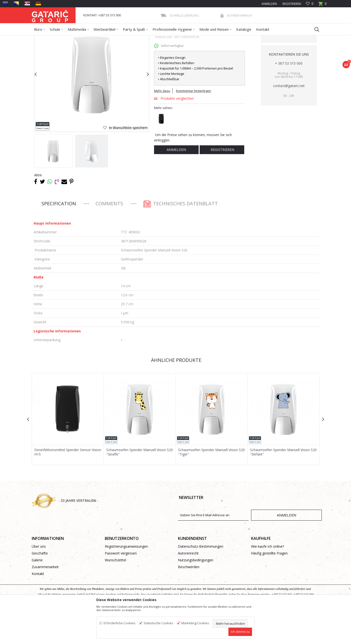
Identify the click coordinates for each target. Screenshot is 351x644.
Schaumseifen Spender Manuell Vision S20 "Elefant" (283, 487)
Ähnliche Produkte (175, 395)
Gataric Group (42, 38)
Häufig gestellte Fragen (269, 589)
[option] (53, 186)
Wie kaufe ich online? (268, 582)
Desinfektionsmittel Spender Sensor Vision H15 (68, 487)
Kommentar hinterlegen (194, 126)
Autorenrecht (188, 589)
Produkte (61, 38)
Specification (59, 239)
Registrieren (291, 4)
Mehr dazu (162, 126)
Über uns (39, 582)
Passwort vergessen (121, 589)
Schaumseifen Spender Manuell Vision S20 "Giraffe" (140, 487)
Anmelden (176, 185)
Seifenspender (142, 38)
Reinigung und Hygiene (87, 38)
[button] (314, 29)
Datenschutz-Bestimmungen (201, 582)
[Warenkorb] (322, 5)
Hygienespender (117, 38)
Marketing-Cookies (195, 623)
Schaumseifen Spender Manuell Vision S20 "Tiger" (211, 487)
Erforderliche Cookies (120, 623)
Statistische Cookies (158, 623)
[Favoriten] (310, 4)
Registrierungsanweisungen (126, 582)
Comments (109, 239)
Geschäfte (40, 589)
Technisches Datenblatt (180, 239)
